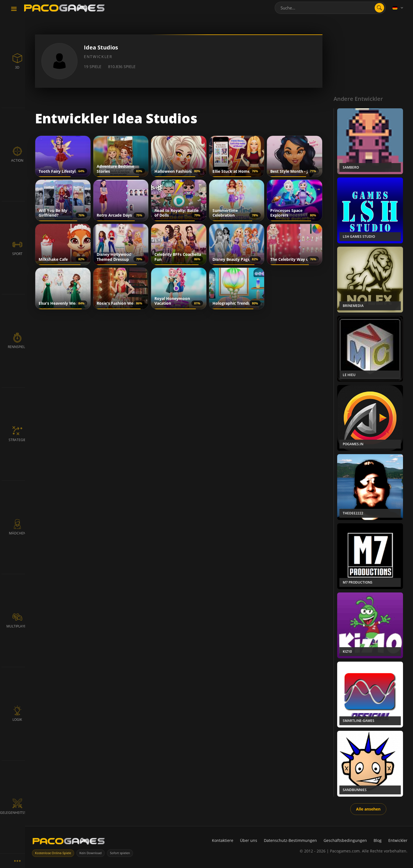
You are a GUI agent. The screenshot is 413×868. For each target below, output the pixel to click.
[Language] (398, 8)
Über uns (249, 840)
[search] (379, 8)
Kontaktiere (223, 840)
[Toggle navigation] (14, 9)
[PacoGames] (69, 842)
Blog (378, 840)
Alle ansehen (368, 809)
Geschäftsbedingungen (345, 840)
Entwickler (398, 840)
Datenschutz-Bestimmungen (290, 840)
